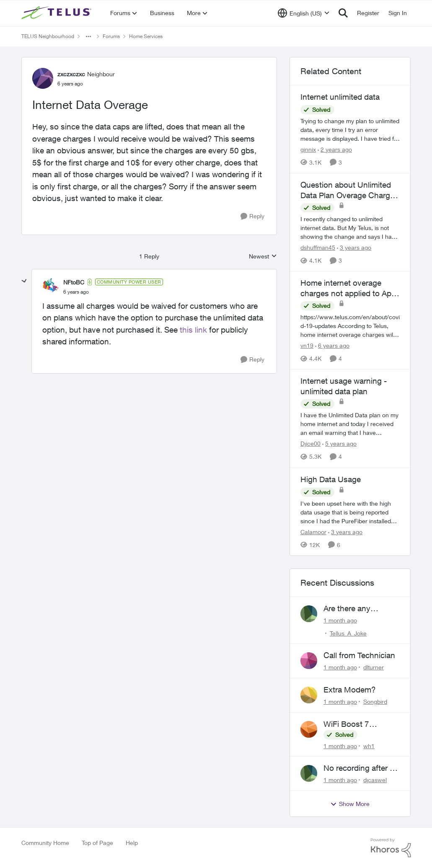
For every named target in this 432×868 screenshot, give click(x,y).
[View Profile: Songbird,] (309, 695)
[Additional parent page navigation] (88, 36)
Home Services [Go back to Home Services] (146, 36)
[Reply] (252, 216)
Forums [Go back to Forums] (111, 36)
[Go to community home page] (57, 13)
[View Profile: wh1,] (309, 729)
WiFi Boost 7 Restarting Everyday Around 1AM (359, 724)
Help (132, 843)
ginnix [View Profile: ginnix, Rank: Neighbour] (308, 149)
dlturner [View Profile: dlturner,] (374, 667)
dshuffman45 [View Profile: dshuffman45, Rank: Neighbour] (318, 247)
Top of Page (97, 843)
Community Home (45, 843)
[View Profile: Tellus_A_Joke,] (309, 614)
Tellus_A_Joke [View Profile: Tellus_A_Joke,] (348, 633)
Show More (350, 804)
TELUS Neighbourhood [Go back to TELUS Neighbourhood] (48, 36)
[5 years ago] (339, 444)
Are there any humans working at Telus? (357, 609)
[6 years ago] (332, 345)
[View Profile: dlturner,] (309, 661)
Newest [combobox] (263, 257)
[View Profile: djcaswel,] (309, 773)
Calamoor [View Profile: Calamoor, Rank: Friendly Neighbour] (313, 532)
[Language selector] (304, 13)
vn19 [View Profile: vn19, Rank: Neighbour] (307, 345)
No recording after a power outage (359, 768)
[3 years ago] (354, 247)
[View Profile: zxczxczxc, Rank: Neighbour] (43, 78)
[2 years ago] (335, 149)
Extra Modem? (350, 690)
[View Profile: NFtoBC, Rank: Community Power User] (51, 287)
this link (193, 330)
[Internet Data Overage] (76, 292)
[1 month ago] (340, 620)
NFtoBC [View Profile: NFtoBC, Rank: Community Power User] (74, 282)
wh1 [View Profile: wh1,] (369, 745)
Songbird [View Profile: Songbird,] (375, 701)
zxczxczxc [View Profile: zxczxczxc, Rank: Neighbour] (71, 74)
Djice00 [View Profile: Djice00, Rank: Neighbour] (310, 444)
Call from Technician (359, 655)
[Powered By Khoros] (391, 848)
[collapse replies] (24, 281)
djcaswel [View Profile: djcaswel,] (375, 780)
